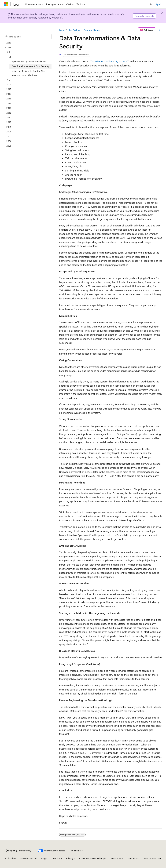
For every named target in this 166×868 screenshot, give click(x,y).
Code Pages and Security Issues (108, 61)
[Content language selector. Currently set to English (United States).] (18, 851)
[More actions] (159, 30)
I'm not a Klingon (92, 30)
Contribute (57, 858)
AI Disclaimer (10, 858)
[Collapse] (48, 30)
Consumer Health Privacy (92, 858)
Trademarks (132, 858)
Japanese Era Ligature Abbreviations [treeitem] (29, 61)
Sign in (159, 4)
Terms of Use (116, 858)
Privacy (70, 858)
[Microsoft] (6, 4)
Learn (62, 30)
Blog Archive (74, 30)
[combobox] (28, 37)
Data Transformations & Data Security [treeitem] (30, 66)
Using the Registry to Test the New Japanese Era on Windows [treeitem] (28, 73)
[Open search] (151, 4)
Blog (43, 858)
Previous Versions (29, 858)
